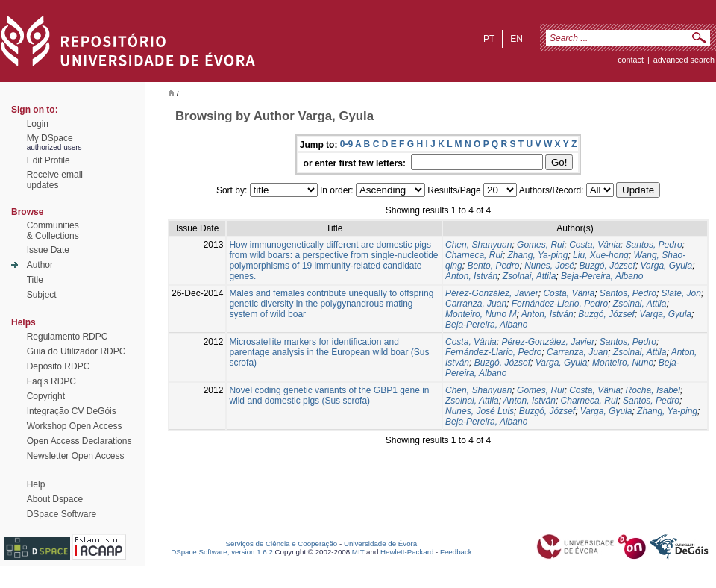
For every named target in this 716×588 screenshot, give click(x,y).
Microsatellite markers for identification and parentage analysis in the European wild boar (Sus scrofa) (329, 352)
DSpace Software (62, 514)
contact (631, 60)
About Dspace (55, 499)
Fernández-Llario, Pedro (560, 304)
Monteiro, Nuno (623, 363)
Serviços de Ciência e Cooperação (282, 544)
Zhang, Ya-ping (537, 255)
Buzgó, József (607, 266)
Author (40, 265)
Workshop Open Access (75, 426)
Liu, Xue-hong (601, 255)
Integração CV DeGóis (72, 411)
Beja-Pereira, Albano (602, 276)
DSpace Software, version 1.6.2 (222, 552)
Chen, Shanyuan (478, 245)
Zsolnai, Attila (530, 276)
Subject (42, 295)
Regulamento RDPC (67, 337)
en (516, 39)
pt (489, 39)
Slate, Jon (681, 293)
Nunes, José (549, 266)
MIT (358, 552)
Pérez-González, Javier (492, 293)
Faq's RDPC (51, 381)
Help (36, 484)
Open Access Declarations (79, 441)
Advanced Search (684, 60)
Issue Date (48, 250)
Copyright (46, 396)
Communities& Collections (53, 231)
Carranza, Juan (476, 304)
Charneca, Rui (474, 255)
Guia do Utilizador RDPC (76, 351)
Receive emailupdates (55, 180)
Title (35, 280)
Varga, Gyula (667, 266)
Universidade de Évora (380, 544)
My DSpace (50, 138)
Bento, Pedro (493, 266)
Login (38, 124)
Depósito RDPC (59, 366)
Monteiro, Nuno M (481, 314)
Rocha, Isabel (653, 390)
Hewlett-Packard (407, 552)
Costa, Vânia (595, 245)
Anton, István (471, 276)
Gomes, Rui (540, 245)
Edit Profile (48, 160)
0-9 (346, 144)
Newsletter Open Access (76, 456)
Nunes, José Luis (480, 411)
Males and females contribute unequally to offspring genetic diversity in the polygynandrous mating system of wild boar (331, 304)
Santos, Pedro (654, 245)
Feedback (456, 552)
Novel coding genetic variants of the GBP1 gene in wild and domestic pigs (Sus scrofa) (329, 395)
